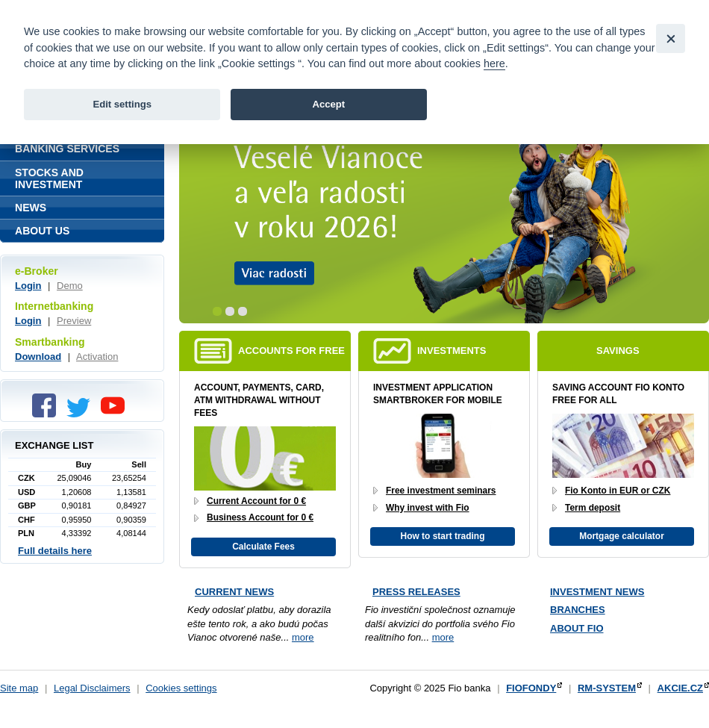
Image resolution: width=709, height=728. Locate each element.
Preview (74, 321)
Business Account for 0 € (260, 517)
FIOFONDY (531, 688)
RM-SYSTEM (607, 688)
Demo (70, 286)
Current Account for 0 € (256, 501)
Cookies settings (181, 688)
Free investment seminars (441, 491)
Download (38, 357)
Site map (19, 688)
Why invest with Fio (428, 508)
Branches (578, 610)
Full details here (55, 551)
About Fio (577, 628)
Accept (328, 104)
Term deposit (593, 508)
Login (28, 286)
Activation (97, 357)
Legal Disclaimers (92, 688)
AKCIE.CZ (680, 688)
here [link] (494, 63)
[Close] (671, 38)
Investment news (597, 592)
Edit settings (122, 104)
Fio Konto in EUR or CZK (618, 491)
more (303, 637)
